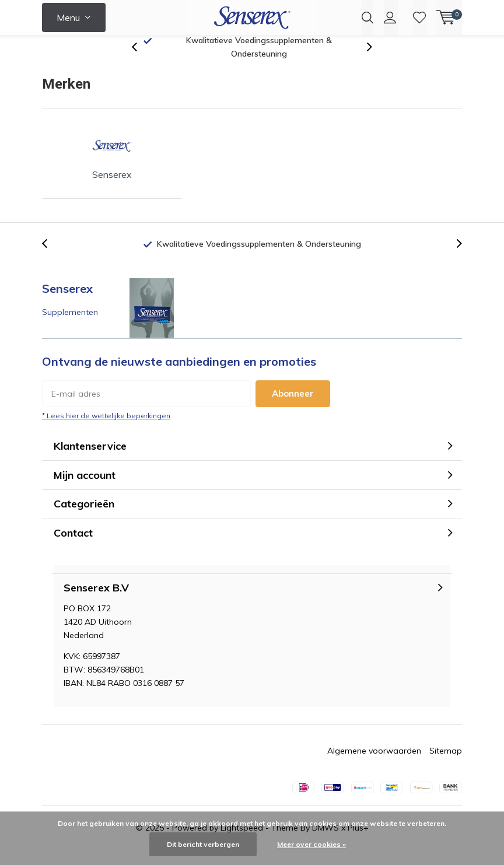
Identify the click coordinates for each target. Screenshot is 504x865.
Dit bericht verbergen (203, 844)
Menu (68, 17)
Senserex (112, 167)
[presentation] (141, 62)
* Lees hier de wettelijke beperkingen (106, 430)
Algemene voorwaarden (374, 766)
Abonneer (293, 408)
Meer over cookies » (311, 844)
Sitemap (446, 766)
